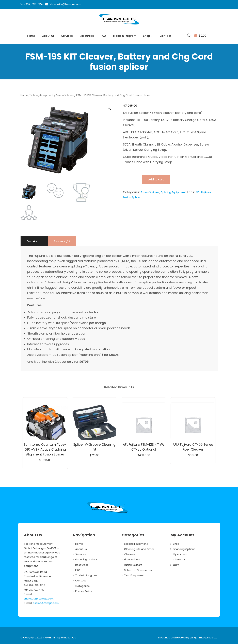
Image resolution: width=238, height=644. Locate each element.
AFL (202, 191)
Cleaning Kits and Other (139, 548)
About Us (48, 36)
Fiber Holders (132, 558)
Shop (148, 36)
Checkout (179, 558)
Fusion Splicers (68, 94)
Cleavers (130, 553)
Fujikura (211, 191)
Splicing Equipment (44, 94)
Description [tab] (34, 240)
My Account (180, 553)
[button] (109, 107)
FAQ (103, 36)
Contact (165, 36)
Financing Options (86, 558)
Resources (87, 36)
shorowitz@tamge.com (39, 597)
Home (31, 36)
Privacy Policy (84, 590)
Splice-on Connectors (138, 569)
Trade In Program (124, 36)
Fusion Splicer (133, 196)
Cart (176, 564)
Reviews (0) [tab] (62, 240)
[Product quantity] (131, 178)
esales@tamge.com (46, 602)
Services (67, 36)
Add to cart (156, 178)
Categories (82, 585)
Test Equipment (134, 574)
